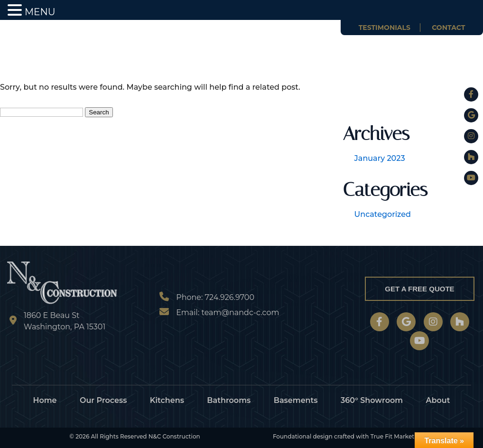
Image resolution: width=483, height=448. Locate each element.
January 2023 (380, 158)
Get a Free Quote (419, 289)
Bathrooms (229, 400)
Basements (296, 400)
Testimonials (385, 28)
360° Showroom (372, 400)
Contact (448, 28)
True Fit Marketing (397, 436)
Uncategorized (383, 214)
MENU (40, 12)
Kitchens (167, 400)
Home (45, 400)
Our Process (103, 400)
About (438, 400)
